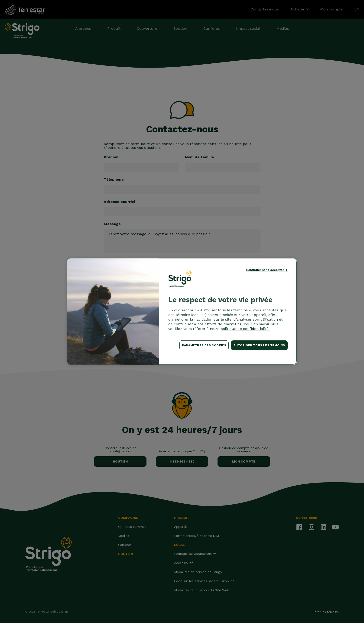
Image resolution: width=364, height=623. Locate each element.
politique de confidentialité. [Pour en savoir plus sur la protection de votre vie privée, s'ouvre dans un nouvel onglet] (245, 329)
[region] (182, 311)
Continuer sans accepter (265, 270)
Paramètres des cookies (204, 345)
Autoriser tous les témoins (259, 345)
